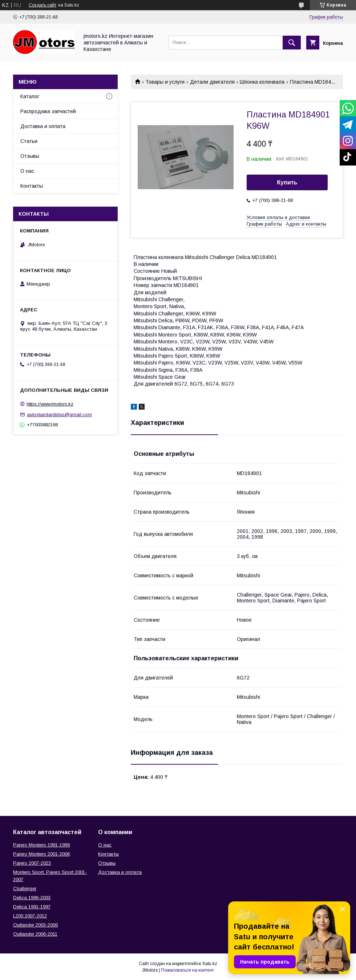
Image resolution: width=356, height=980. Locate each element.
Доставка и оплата (43, 126)
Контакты (32, 186)
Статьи (29, 141)
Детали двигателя (212, 82)
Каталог (30, 96)
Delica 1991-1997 (32, 907)
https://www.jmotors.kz (50, 404)
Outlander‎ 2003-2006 (35, 925)
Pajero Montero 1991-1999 (41, 845)
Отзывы (30, 156)
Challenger (25, 889)
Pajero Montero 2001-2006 (41, 854)
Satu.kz (210, 964)
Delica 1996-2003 (32, 898)
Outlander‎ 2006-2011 (35, 934)
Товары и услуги (165, 82)
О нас (27, 171)
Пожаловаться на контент (187, 970)
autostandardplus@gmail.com (59, 415)
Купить (287, 182)
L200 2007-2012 (30, 916)
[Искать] (292, 43)
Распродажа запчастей (48, 111)
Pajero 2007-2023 (32, 863)
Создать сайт (43, 5)
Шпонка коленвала (262, 82)
